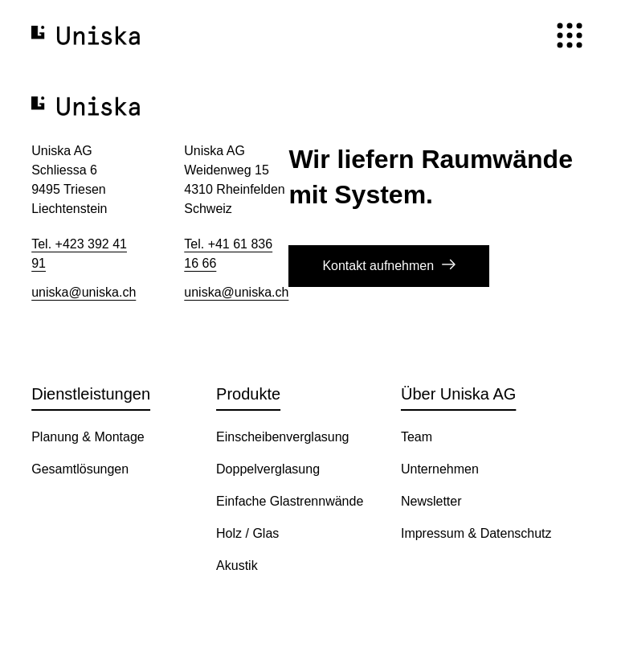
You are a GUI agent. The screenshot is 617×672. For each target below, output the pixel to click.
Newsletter (431, 501)
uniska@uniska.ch (84, 292)
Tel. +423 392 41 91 (79, 254)
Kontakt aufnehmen (378, 266)
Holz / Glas (247, 533)
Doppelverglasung (268, 469)
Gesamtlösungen (80, 469)
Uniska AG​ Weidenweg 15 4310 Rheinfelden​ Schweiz (234, 180)
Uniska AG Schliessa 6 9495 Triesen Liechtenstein (69, 180)
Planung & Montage (88, 437)
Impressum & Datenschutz (476, 533)
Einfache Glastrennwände (290, 501)
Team (417, 437)
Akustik (237, 565)
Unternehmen (440, 469)
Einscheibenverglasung (282, 437)
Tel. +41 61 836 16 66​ (228, 254)
